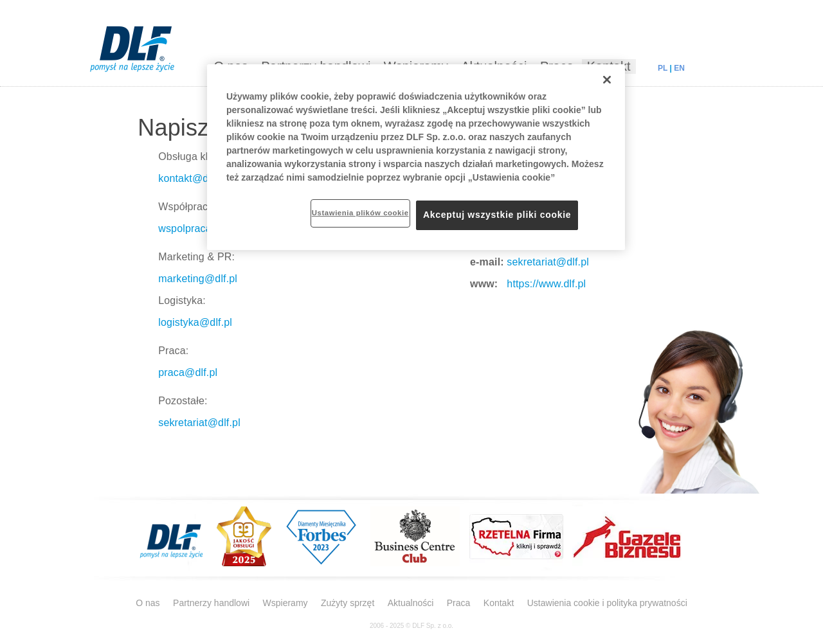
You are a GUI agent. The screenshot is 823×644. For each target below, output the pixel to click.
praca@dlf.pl (188, 372)
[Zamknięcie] (607, 80)
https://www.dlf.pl (545, 284)
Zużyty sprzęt (348, 603)
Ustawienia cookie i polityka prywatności (607, 603)
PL (663, 68)
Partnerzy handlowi (211, 603)
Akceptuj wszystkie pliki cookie (497, 215)
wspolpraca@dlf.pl (201, 228)
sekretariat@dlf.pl (199, 423)
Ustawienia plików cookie (360, 213)
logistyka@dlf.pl (195, 322)
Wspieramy (285, 603)
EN (679, 68)
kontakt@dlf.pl (192, 178)
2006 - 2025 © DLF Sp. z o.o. (411, 626)
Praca (459, 603)
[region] (416, 157)
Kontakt (499, 603)
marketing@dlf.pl (198, 279)
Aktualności (411, 603)
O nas (148, 603)
